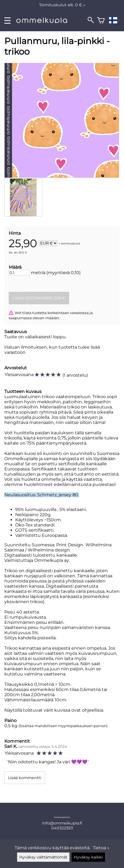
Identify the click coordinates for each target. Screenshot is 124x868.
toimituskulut (71, 244)
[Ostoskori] (101, 20)
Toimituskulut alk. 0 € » (62, 5)
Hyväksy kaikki (88, 857)
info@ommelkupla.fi (62, 823)
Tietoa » (101, 848)
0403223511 (62, 828)
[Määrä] (19, 273)
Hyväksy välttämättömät (43, 857)
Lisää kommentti (25, 778)
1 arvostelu (75, 375)
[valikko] (7, 21)
